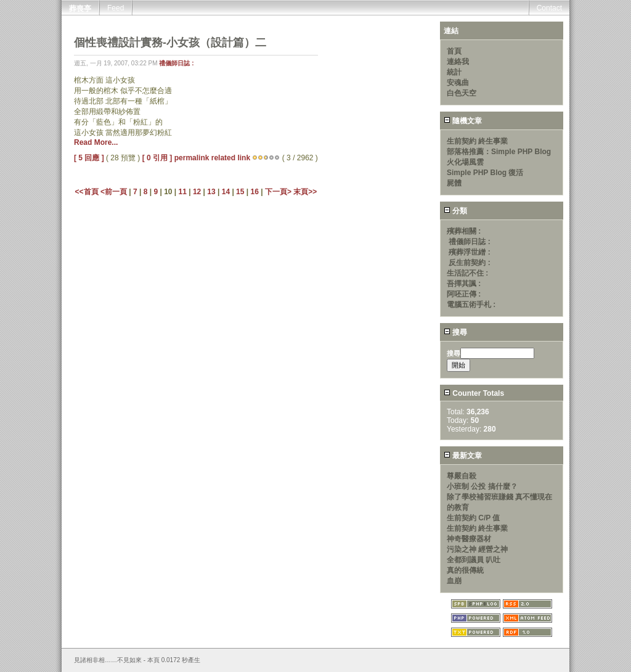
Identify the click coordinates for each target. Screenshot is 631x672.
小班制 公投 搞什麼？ (482, 486)
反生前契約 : (469, 263)
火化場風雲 (465, 162)
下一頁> (279, 192)
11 (183, 192)
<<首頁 (88, 192)
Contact (549, 8)
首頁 (454, 51)
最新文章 (463, 456)
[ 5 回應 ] (89, 158)
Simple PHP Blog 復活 (485, 173)
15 (240, 192)
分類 (455, 211)
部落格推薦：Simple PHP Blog (499, 152)
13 (211, 192)
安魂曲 (458, 83)
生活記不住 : (467, 273)
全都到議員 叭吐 (474, 560)
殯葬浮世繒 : (469, 252)
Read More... (96, 142)
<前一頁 (115, 192)
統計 (454, 72)
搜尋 (455, 332)
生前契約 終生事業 (477, 141)
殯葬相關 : (464, 231)
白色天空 (462, 93)
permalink (192, 158)
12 (197, 192)
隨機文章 (463, 121)
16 (254, 192)
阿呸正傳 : (464, 294)
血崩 (454, 581)
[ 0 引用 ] (157, 158)
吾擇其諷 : (464, 284)
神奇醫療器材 (469, 539)
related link (231, 158)
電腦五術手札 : (471, 305)
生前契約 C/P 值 (473, 518)
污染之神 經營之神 (477, 549)
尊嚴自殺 (462, 476)
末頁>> (305, 192)
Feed (116, 8)
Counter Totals (474, 393)
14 (226, 192)
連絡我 (458, 62)
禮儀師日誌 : (176, 63)
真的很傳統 (465, 570)
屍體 (454, 183)
